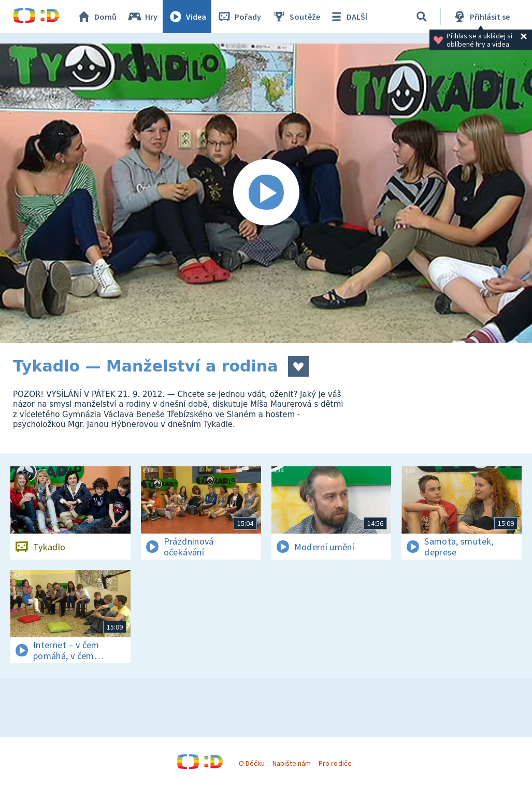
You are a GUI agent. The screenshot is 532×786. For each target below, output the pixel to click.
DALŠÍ (348, 17)
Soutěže (296, 17)
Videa (187, 17)
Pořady (239, 17)
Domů (96, 17)
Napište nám (292, 763)
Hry (142, 17)
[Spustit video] (266, 193)
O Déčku (252, 763)
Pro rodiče (335, 763)
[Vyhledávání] (422, 17)
